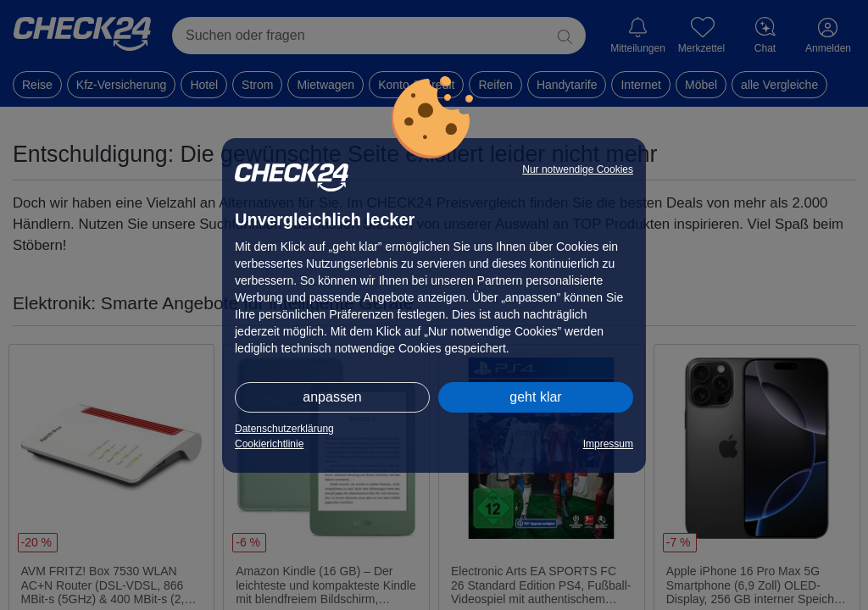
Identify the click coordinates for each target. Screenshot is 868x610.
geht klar (535, 397)
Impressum (608, 444)
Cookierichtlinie (269, 444)
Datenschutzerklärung (284, 429)
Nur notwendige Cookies (578, 169)
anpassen (332, 397)
